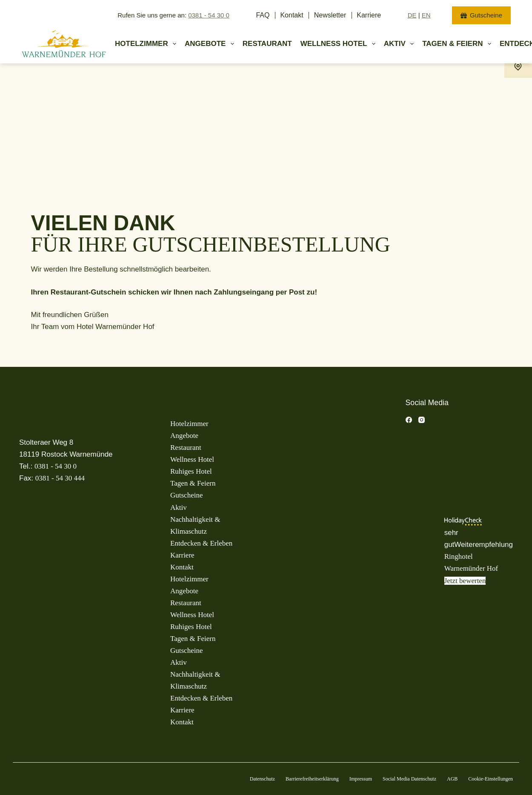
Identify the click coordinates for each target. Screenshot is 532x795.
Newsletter (330, 15)
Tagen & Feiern (193, 483)
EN (426, 15)
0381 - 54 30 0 (56, 466)
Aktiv (400, 44)
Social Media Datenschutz (409, 779)
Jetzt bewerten (465, 581)
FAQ (263, 15)
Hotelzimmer (147, 44)
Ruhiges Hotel (191, 471)
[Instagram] (422, 420)
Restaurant (267, 44)
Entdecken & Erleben (201, 543)
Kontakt (292, 15)
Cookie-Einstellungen (491, 779)
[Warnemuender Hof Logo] (64, 44)
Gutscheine (481, 15)
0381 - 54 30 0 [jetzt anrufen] (209, 15)
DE (412, 15)
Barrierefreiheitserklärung (312, 779)
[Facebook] (409, 420)
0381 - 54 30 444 (60, 478)
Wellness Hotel (340, 44)
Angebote (211, 44)
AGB (452, 779)
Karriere (369, 15)
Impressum (361, 779)
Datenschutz (262, 779)
